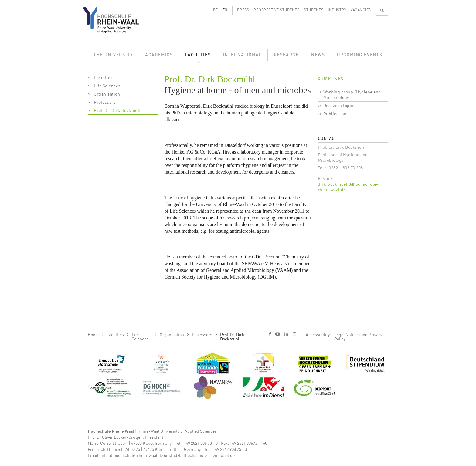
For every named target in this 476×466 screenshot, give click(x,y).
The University (113, 55)
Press (243, 10)
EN (225, 10)
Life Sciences (107, 86)
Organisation (107, 94)
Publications (336, 114)
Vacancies (361, 10)
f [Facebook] (270, 334)
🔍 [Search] (382, 10)
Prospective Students (276, 10)
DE (216, 10)
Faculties (198, 55)
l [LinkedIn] (286, 334)
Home (93, 335)
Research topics (340, 106)
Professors (105, 103)
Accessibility (318, 335)
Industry (337, 10)
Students (314, 10)
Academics (159, 55)
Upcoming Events (360, 55)
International (242, 55)
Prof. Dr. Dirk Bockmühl (118, 111)
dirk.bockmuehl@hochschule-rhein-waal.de (348, 187)
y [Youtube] (278, 334)
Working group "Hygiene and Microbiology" (352, 95)
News (318, 55)
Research (287, 55)
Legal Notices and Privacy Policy (358, 337)
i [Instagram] (294, 334)
